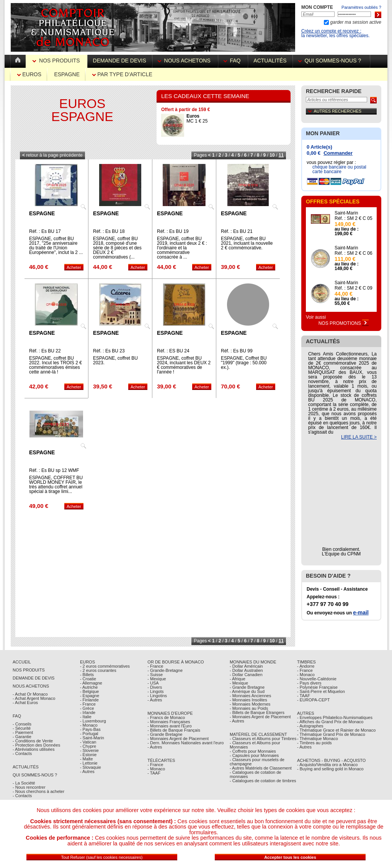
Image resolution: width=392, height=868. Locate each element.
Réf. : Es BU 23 (109, 351)
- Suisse (155, 675)
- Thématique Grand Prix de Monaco (331, 734)
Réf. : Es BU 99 (237, 351)
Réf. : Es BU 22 (45, 351)
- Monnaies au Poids (249, 708)
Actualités (270, 61)
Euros (29, 74)
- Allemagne (91, 683)
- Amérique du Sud (247, 691)
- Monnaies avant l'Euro (169, 726)
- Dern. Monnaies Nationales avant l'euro (185, 743)
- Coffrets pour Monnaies (253, 751)
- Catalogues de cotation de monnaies (256, 774)
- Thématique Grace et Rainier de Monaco (336, 730)
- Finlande (89, 700)
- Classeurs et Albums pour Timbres (263, 739)
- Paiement (23, 732)
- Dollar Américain (246, 666)
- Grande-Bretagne (165, 670)
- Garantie (22, 737)
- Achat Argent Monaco (34, 698)
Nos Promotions (344, 323)
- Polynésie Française (317, 687)
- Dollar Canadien (246, 675)
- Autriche (89, 687)
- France (88, 704)
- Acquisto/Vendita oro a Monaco (327, 765)
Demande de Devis (33, 678)
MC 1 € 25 (197, 119)
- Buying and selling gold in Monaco (330, 769)
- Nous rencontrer (29, 787)
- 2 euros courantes (98, 670)
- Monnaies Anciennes (250, 696)
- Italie (86, 717)
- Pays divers (309, 683)
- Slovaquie (91, 767)
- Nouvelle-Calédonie (317, 679)
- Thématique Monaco (318, 739)
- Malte (87, 759)
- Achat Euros (25, 703)
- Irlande (88, 712)
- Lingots (155, 691)
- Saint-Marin (92, 738)
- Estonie (88, 755)
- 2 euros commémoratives (105, 666)
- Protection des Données (36, 745)
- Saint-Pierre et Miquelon (321, 691)
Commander (338, 153)
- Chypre (88, 746)
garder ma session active (355, 22)
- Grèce (87, 708)
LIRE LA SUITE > (359, 437)
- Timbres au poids (314, 743)
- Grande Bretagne (165, 734)
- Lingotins (157, 696)
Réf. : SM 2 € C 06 (354, 253)
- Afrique (238, 679)
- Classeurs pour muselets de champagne (257, 762)
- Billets (87, 675)
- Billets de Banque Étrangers (257, 712)
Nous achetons (185, 61)
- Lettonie (89, 763)
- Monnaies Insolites (248, 700)
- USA (153, 683)
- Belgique (90, 691)
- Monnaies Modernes (250, 704)
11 (281, 155)
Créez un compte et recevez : (331, 31)
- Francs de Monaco (166, 717)
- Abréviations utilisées (33, 749)
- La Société (24, 783)
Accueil (22, 662)
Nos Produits (57, 61)
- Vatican (88, 742)
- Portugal (89, 734)
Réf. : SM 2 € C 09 (354, 288)
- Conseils (22, 724)
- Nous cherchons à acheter (38, 791)
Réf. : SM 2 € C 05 (354, 218)
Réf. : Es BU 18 (109, 231)
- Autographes (310, 726)
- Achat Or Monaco (30, 694)
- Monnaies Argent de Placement (178, 739)
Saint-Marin (346, 213)
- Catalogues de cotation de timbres (263, 781)
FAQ (233, 61)
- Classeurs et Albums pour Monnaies (255, 745)
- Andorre (306, 666)
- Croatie (88, 679)
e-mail (361, 613)
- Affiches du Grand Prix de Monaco (330, 722)
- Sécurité (22, 728)
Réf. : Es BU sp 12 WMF (54, 470)
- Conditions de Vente (33, 741)
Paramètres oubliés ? (361, 7)
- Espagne (90, 696)
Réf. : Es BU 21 (237, 231)
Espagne (67, 74)
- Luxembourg (93, 721)
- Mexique (157, 679)
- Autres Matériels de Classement (261, 768)
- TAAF (154, 773)
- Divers (155, 687)
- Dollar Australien (246, 670)
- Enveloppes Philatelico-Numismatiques (335, 717)
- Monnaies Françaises (169, 722)
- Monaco (89, 725)
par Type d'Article (122, 74)
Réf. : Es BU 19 (173, 231)
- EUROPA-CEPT (313, 700)
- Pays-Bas (90, 729)
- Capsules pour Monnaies (254, 755)
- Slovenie (89, 750)
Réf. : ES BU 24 (173, 351)
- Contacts (22, 753)
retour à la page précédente (52, 155)
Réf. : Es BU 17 (45, 231)
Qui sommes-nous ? (331, 61)
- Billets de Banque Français (174, 730)
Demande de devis (120, 61)
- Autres (87, 771)
